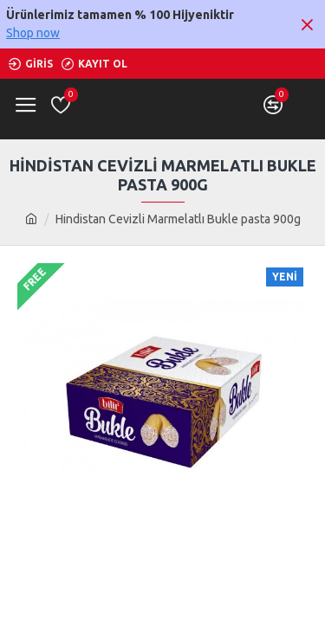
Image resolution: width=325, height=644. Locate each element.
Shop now (33, 33)
